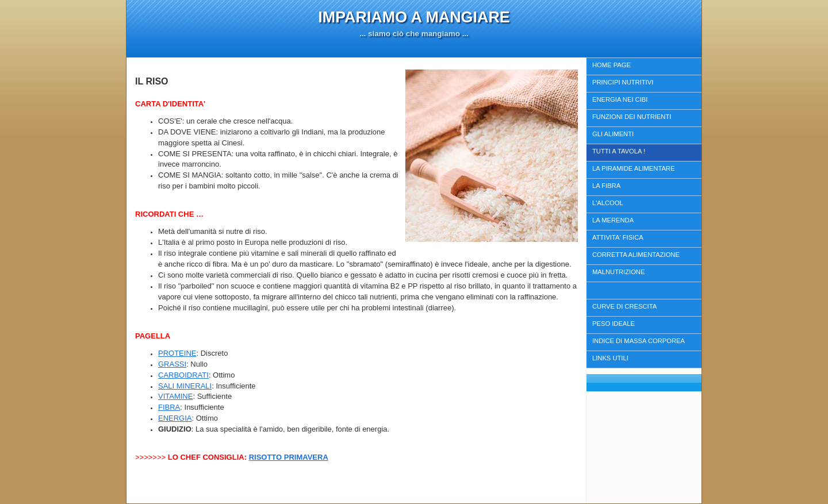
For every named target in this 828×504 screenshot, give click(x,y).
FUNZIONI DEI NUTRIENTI (632, 117)
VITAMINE (175, 396)
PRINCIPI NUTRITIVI (623, 82)
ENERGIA (175, 418)
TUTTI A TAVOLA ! (619, 151)
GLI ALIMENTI (613, 134)
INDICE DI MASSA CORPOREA (639, 341)
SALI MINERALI (185, 386)
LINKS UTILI (610, 358)
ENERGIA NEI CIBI (620, 99)
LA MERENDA (613, 220)
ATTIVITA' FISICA (618, 237)
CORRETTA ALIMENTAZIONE (636, 255)
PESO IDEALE (614, 324)
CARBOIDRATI (183, 375)
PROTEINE (177, 353)
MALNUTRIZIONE (618, 272)
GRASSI (172, 364)
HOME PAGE (612, 65)
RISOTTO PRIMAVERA (289, 457)
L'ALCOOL (608, 203)
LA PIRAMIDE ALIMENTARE (633, 168)
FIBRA (169, 407)
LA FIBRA (606, 186)
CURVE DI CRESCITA (624, 306)
